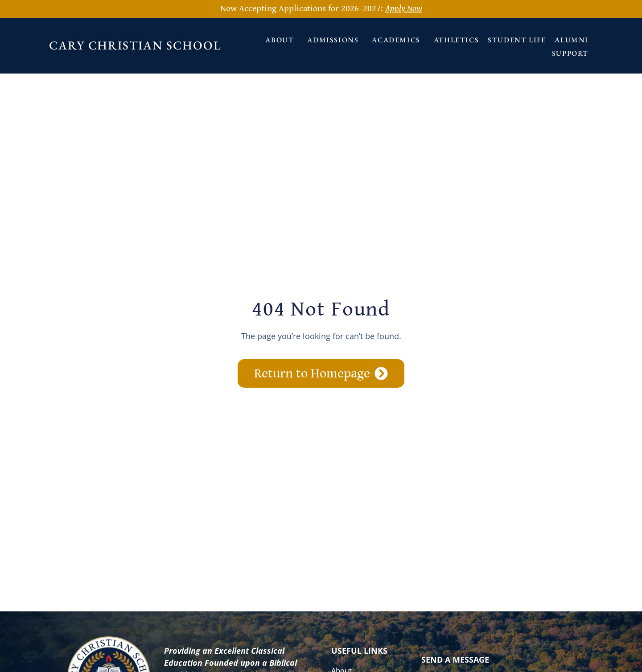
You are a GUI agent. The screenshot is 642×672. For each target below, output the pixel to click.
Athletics (456, 40)
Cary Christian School (135, 45)
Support (572, 53)
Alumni (572, 40)
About (282, 40)
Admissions (335, 40)
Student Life (517, 40)
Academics (398, 40)
